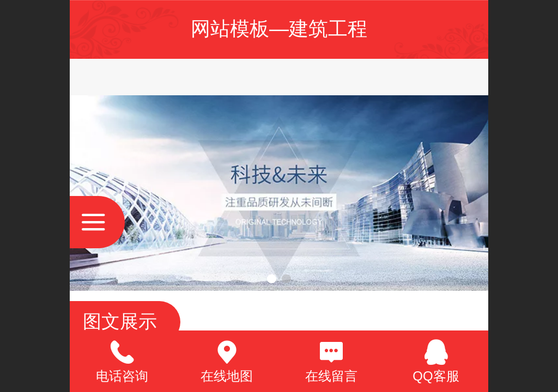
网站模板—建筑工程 (279, 29)
